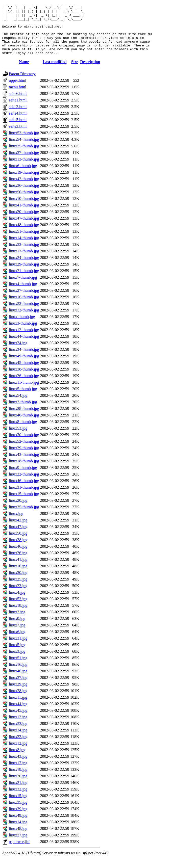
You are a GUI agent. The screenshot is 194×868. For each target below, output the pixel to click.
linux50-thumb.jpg (24, 203)
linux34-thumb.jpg (24, 360)
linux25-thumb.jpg (24, 157)
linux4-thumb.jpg (23, 294)
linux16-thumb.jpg (24, 308)
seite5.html (18, 130)
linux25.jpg (18, 590)
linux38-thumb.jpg (24, 380)
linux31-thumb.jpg (24, 498)
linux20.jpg (18, 511)
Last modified (55, 72)
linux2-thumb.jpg (23, 413)
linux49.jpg (18, 826)
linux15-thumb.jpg (24, 504)
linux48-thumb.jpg (24, 235)
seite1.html (18, 111)
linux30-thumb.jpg (24, 445)
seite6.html (18, 104)
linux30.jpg (18, 583)
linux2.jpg (17, 623)
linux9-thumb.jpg (23, 478)
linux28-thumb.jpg (24, 419)
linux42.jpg (18, 531)
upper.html (18, 91)
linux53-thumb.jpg (24, 143)
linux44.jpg (18, 714)
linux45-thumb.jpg (24, 373)
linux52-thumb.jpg (24, 452)
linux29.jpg (18, 695)
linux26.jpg (18, 563)
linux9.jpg (17, 629)
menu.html (18, 98)
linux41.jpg (18, 570)
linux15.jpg (18, 806)
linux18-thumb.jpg (24, 472)
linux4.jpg (17, 603)
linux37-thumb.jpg (24, 163)
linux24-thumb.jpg (24, 268)
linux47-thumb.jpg (24, 229)
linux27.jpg (18, 846)
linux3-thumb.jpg (23, 334)
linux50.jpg (18, 544)
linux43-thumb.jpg (24, 465)
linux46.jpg (18, 557)
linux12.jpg (18, 754)
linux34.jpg (18, 741)
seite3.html (18, 137)
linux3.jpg (17, 662)
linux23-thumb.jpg (24, 314)
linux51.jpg (18, 668)
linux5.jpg (17, 655)
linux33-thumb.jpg (24, 255)
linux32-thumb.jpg (24, 321)
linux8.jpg (17, 760)
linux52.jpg (18, 609)
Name (24, 72)
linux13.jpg (18, 728)
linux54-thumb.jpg (24, 150)
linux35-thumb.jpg (24, 518)
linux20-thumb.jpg (24, 222)
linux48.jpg (18, 839)
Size (75, 72)
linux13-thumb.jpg (24, 170)
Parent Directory (22, 84)
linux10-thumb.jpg (24, 209)
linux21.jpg (18, 793)
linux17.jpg (18, 773)
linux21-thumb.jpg (24, 281)
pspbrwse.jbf (19, 852)
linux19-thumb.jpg (24, 183)
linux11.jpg (18, 708)
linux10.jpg (18, 577)
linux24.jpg (18, 353)
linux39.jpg (18, 819)
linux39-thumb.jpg (24, 458)
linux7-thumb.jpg (23, 288)
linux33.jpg (18, 734)
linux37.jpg (18, 688)
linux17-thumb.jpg (24, 262)
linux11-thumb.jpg (24, 393)
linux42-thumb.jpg (24, 189)
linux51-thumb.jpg (24, 242)
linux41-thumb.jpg (24, 216)
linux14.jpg (18, 833)
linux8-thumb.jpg (23, 432)
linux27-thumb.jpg (24, 301)
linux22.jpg (18, 747)
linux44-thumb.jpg (24, 347)
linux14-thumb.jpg (24, 248)
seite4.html (18, 124)
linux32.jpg (18, 800)
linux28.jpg (18, 701)
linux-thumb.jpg (22, 327)
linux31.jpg (18, 649)
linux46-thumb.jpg (24, 491)
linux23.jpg (18, 596)
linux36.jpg (18, 787)
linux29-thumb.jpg (24, 275)
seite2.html (18, 117)
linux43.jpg (18, 767)
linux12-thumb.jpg (24, 340)
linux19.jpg (18, 780)
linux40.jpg (18, 682)
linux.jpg (16, 524)
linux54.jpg (18, 406)
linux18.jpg (18, 616)
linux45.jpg (18, 721)
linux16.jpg (18, 675)
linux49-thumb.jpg (24, 367)
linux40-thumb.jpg (24, 426)
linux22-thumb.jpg (24, 485)
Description (90, 72)
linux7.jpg (17, 636)
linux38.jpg (18, 550)
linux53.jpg (18, 439)
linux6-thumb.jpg (23, 176)
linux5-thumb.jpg (23, 399)
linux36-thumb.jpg (24, 196)
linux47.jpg (18, 537)
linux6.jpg (17, 642)
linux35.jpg (18, 813)
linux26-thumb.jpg (24, 386)
